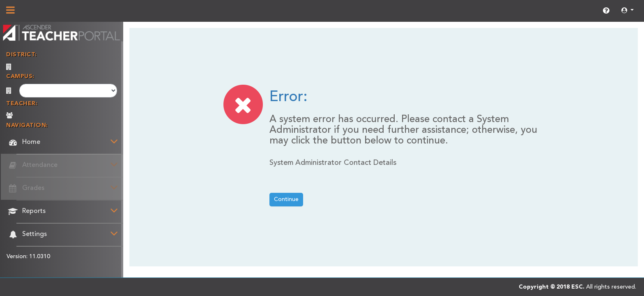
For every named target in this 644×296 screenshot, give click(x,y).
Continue (286, 199)
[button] (628, 11)
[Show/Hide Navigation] (10, 11)
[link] (606, 11)
